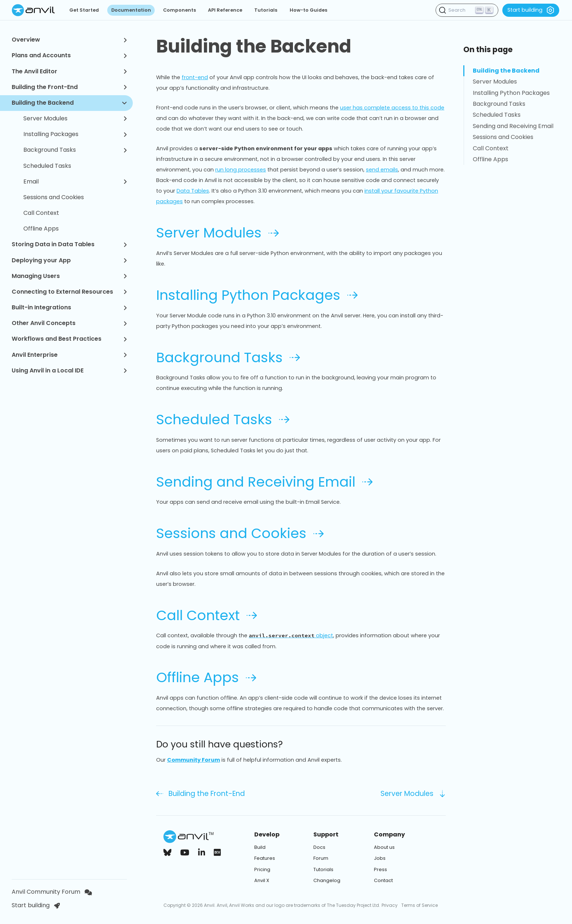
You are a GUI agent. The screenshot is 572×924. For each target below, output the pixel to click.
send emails (382, 170)
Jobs (380, 858)
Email (75, 181)
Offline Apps (41, 229)
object (291, 635)
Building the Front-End (69, 87)
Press (380, 869)
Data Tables (193, 191)
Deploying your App (69, 260)
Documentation (131, 10)
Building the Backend (69, 103)
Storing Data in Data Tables (69, 244)
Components (179, 10)
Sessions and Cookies (54, 197)
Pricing (262, 869)
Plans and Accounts (69, 55)
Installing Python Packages (257, 295)
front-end (195, 77)
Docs (319, 847)
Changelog (327, 880)
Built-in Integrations (69, 307)
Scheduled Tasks (47, 166)
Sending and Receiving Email (264, 482)
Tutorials (266, 10)
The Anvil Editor (69, 71)
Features (265, 858)
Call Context (41, 213)
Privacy (390, 905)
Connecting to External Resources (69, 292)
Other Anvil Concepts (69, 323)
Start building (531, 10)
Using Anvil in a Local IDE (69, 370)
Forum (321, 858)
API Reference (225, 10)
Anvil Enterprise (69, 355)
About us (384, 847)
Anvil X (262, 880)
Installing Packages (75, 134)
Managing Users (69, 276)
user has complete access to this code (392, 108)
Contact (383, 880)
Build (260, 847)
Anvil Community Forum (52, 892)
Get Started (84, 10)
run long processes (241, 170)
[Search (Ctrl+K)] (467, 10)
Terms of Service (420, 905)
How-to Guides (308, 10)
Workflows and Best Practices (69, 339)
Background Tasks (75, 150)
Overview (69, 40)
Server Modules (75, 118)
